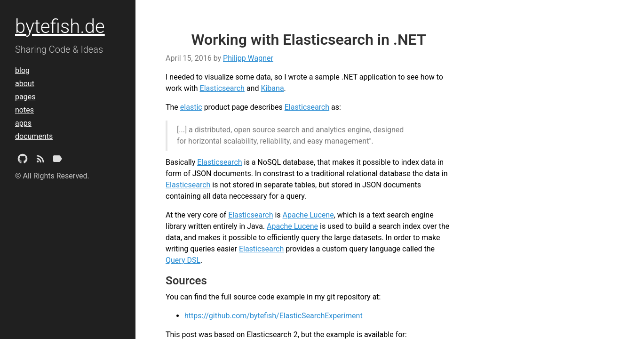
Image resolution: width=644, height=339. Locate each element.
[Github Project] (23, 161)
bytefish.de (60, 27)
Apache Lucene (308, 215)
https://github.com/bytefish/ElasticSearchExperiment (274, 316)
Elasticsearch (222, 88)
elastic (191, 107)
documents (34, 136)
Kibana (272, 88)
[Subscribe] (40, 161)
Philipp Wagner (248, 58)
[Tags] (57, 161)
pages (25, 97)
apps (23, 123)
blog (22, 70)
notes (24, 110)
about (25, 84)
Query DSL (183, 260)
